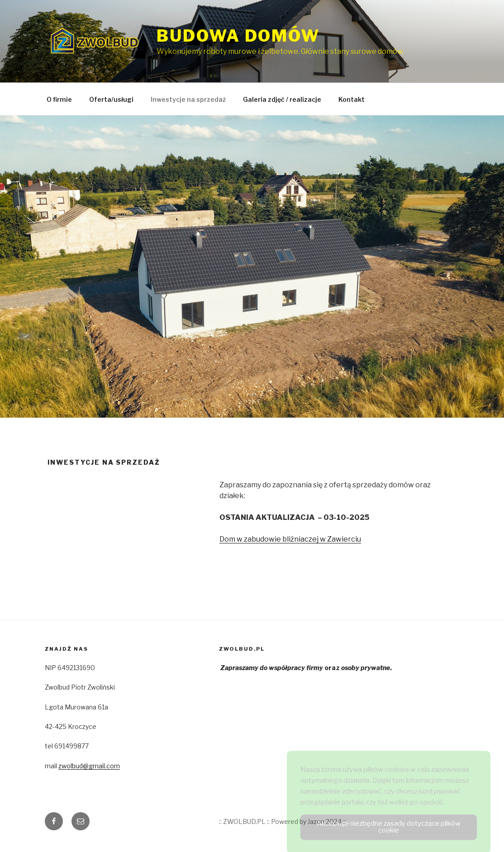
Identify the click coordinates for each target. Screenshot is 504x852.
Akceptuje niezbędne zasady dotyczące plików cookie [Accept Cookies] (389, 832)
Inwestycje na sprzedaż (188, 99)
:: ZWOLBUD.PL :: (244, 821)
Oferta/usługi (111, 99)
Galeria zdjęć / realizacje (282, 99)
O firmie (59, 99)
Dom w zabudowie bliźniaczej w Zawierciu (290, 539)
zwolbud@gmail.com (89, 766)
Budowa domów (238, 36)
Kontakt (352, 99)
